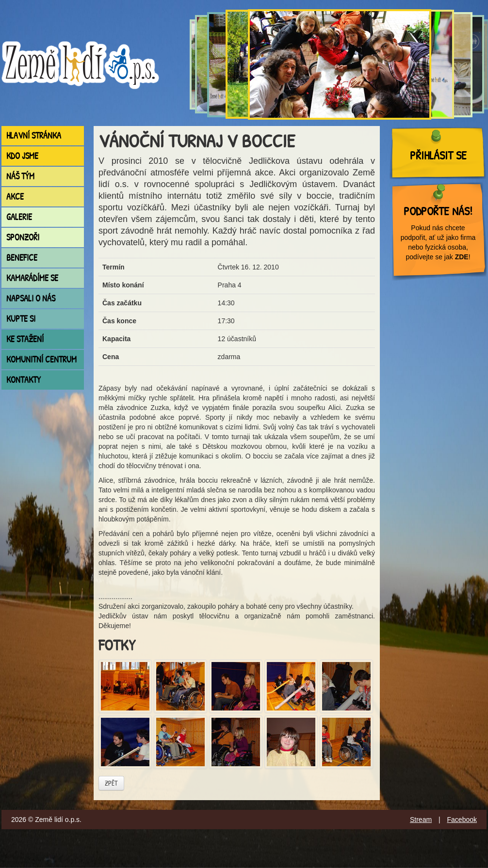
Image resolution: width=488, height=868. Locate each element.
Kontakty (24, 380)
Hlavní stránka (34, 135)
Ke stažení (25, 339)
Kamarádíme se (32, 278)
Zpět (111, 783)
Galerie (19, 217)
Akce (15, 197)
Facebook (462, 820)
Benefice (22, 258)
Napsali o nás (31, 298)
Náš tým (20, 176)
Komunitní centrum (41, 359)
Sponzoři (23, 237)
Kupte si (21, 319)
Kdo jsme (22, 156)
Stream (421, 820)
